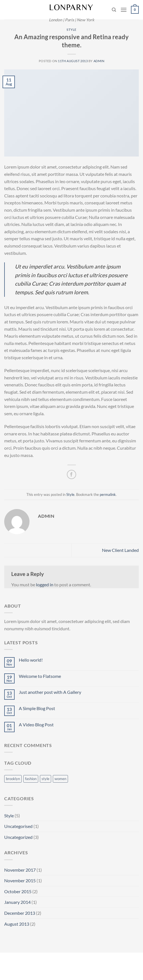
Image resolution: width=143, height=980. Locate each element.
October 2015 (18, 891)
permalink (108, 494)
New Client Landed (120, 550)
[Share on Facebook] (71, 474)
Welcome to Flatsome (40, 676)
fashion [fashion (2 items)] (31, 779)
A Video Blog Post (36, 725)
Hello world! (31, 660)
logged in (45, 584)
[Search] (114, 10)
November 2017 (20, 870)
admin (99, 61)
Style (71, 30)
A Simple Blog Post (37, 708)
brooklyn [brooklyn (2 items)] (13, 779)
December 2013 (20, 913)
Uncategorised (18, 826)
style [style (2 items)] (46, 779)
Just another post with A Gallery (50, 692)
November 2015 (20, 880)
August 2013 (17, 924)
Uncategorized (18, 837)
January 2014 (17, 902)
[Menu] (124, 10)
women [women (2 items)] (60, 779)
